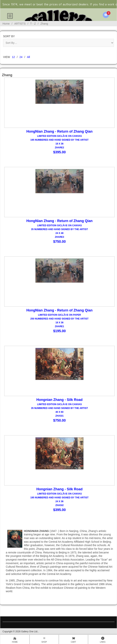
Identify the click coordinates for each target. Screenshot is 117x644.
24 (21, 57)
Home (6, 24)
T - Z (33, 24)
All (28, 57)
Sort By (9, 36)
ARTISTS (20, 24)
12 (13, 57)
